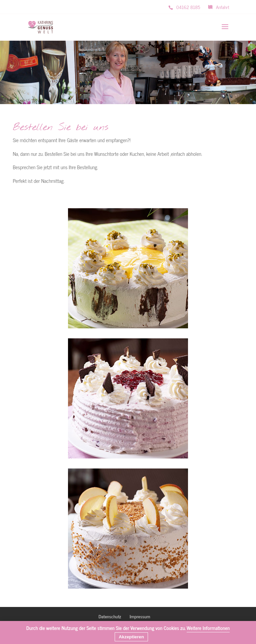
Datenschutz (110, 616)
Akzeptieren (131, 637)
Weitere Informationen (208, 628)
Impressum (140, 616)
